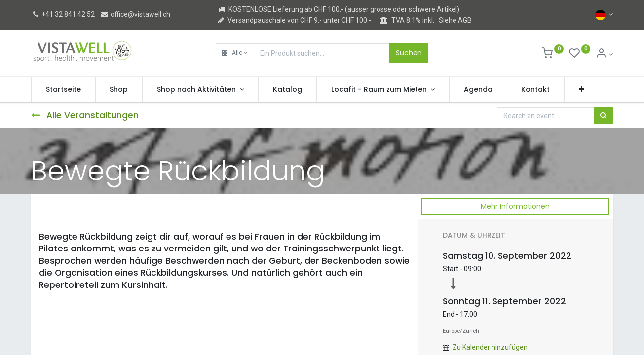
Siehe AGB (455, 20)
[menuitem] (63, 90)
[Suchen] (603, 116)
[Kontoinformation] (604, 54)
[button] (235, 53)
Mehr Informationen (515, 206)
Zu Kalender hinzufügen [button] (490, 347)
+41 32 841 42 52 (63, 14)
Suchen (409, 53)
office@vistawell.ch (135, 14)
